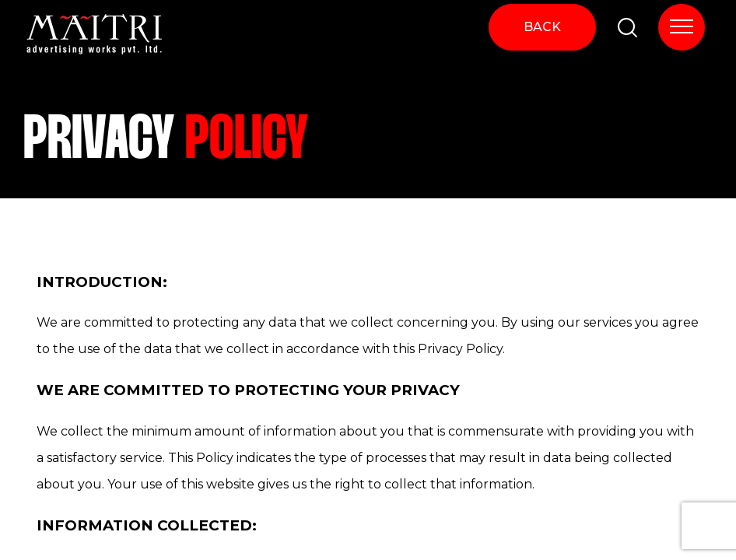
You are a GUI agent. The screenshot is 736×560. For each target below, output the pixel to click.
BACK (542, 27)
